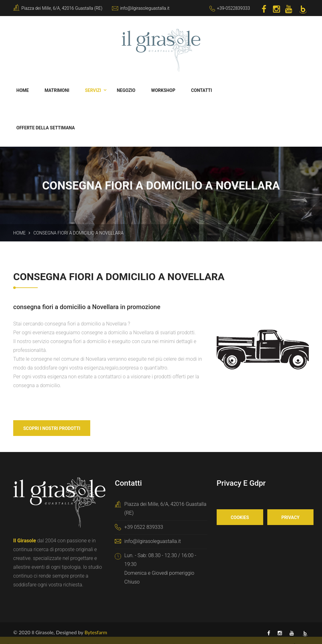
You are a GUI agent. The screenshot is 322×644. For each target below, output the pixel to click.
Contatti (201, 90)
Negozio (126, 90)
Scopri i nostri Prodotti (52, 428)
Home (23, 90)
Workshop (163, 90)
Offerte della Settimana (46, 128)
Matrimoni (57, 90)
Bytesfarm (96, 632)
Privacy (291, 517)
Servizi (93, 90)
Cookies (240, 517)
